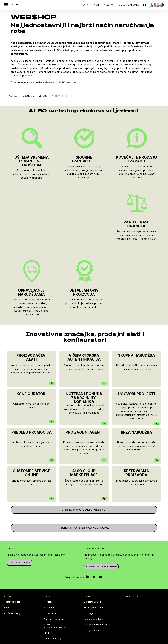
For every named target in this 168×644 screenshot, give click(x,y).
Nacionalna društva (54, 551)
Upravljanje (50, 545)
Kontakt (86, 5)
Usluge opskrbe (93, 562)
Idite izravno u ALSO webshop (84, 441)
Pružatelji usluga (13, 545)
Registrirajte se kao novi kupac (84, 459)
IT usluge (89, 545)
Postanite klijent (13, 534)
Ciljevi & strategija (54, 570)
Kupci (7, 539)
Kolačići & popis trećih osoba (42, 581)
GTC (117, 581)
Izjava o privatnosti (70, 581)
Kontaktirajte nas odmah (101, 498)
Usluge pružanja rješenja (97, 557)
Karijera (48, 534)
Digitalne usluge (93, 534)
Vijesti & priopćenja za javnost (56, 558)
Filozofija (49, 565)
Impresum (88, 581)
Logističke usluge (93, 551)
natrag (13, 96)
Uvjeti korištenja (104, 581)
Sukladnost (50, 539)
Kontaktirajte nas (20, 494)
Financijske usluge (94, 539)
